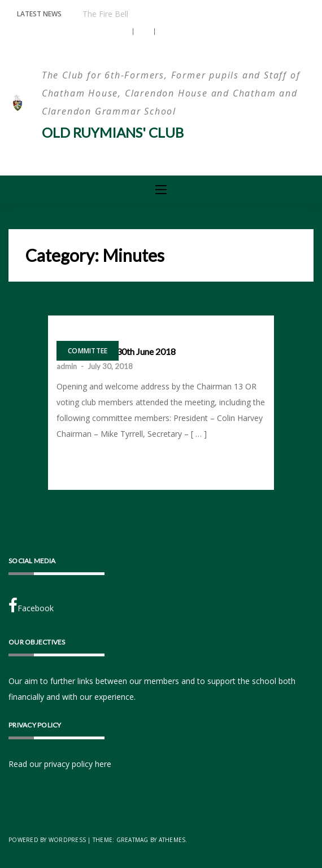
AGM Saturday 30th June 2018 (116, 352)
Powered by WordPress (47, 840)
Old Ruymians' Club (113, 132)
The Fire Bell (105, 14)
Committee (88, 351)
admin (67, 366)
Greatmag (132, 840)
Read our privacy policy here (60, 764)
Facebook (31, 606)
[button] (123, 32)
